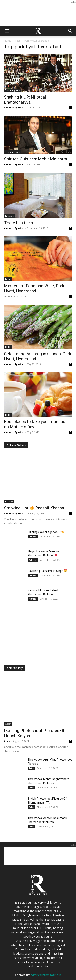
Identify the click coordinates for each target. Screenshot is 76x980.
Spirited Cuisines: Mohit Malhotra (36, 159)
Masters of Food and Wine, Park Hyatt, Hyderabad (34, 288)
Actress (9, 501)
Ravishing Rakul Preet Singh (47, 571)
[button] (7, 31)
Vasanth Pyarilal (14, 108)
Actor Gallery (15, 668)
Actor (8, 724)
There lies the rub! (21, 223)
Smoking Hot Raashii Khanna (34, 508)
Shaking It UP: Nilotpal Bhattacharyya (25, 100)
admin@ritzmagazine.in (46, 975)
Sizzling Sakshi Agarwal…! (46, 532)
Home (8, 41)
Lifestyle (9, 216)
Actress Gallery (16, 445)
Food (8, 279)
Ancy (7, 741)
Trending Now (13, 90)
